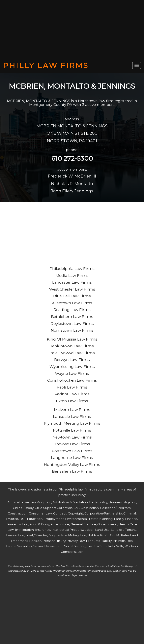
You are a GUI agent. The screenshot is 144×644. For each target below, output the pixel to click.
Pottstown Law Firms (72, 451)
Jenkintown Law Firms (72, 346)
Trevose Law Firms (72, 444)
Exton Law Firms (72, 401)
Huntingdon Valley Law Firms (72, 465)
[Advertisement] (72, 31)
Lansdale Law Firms (72, 417)
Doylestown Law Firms (72, 323)
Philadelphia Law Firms (72, 269)
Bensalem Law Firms (72, 471)
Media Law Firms (72, 275)
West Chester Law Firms (72, 289)
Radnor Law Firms (72, 394)
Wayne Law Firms (72, 373)
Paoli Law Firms (72, 387)
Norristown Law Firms (72, 330)
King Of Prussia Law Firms (72, 339)
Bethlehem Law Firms (72, 317)
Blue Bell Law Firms (72, 296)
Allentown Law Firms (72, 303)
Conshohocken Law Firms (72, 380)
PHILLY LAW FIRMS (46, 65)
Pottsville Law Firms (72, 430)
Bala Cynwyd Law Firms (72, 353)
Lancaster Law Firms (72, 282)
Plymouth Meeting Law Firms (72, 423)
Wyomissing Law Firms (72, 367)
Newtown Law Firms (72, 437)
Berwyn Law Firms (72, 360)
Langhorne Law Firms (72, 458)
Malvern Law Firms (72, 410)
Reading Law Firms (72, 310)
